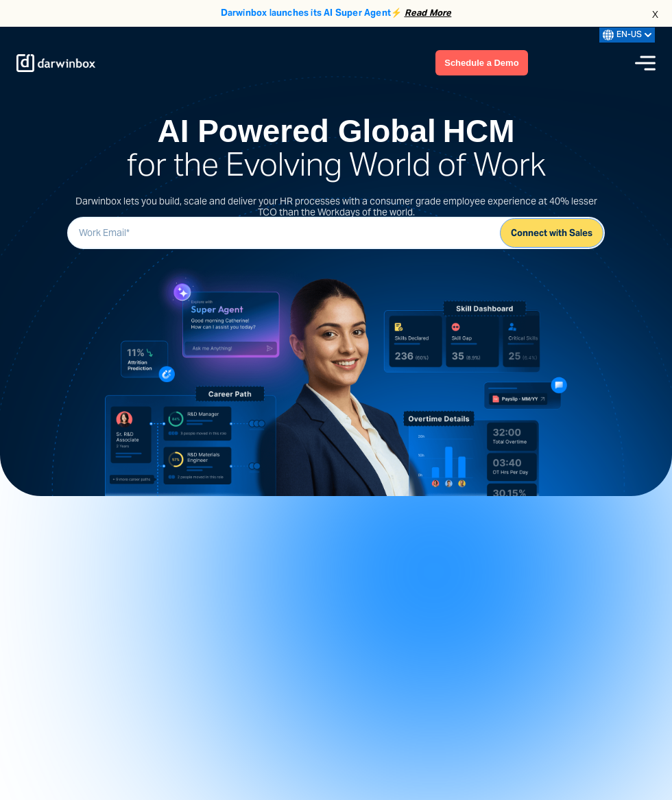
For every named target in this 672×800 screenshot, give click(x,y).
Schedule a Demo (481, 63)
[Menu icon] (645, 63)
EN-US (627, 35)
